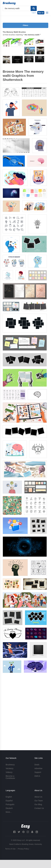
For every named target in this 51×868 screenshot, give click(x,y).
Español (9, 801)
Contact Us (39, 808)
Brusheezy (10, 765)
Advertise (38, 768)
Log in (34, 13)
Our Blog (38, 804)
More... (9, 812)
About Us (38, 797)
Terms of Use (10, 849)
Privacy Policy (23, 849)
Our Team (39, 801)
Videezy (9, 772)
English (9, 797)
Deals (37, 765)
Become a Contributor (10, 777)
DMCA (37, 776)
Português (10, 804)
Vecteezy (10, 768)
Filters (26, 25)
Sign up (41, 13)
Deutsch (9, 808)
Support (38, 772)
